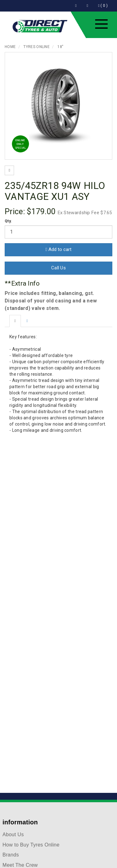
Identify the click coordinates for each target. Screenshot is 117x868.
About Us (13, 834)
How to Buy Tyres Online (31, 845)
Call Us (58, 268)
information (20, 822)
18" (60, 47)
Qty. (8, 221)
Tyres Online (37, 47)
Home (10, 47)
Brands (11, 855)
